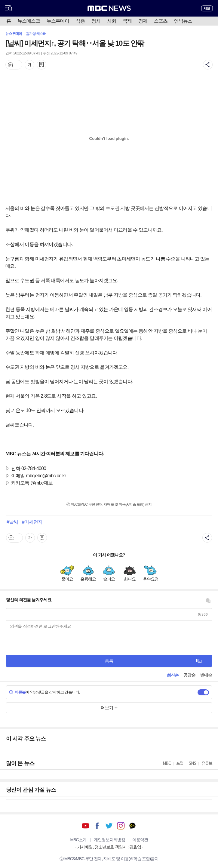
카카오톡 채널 (132, 826)
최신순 (173, 675)
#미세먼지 (32, 522)
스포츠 (161, 21)
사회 (112, 21)
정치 (96, 21)
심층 (80, 21)
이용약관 (140, 840)
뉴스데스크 (29, 21)
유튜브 (86, 826)
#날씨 (12, 522)
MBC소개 (78, 840)
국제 (127, 21)
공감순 (189, 675)
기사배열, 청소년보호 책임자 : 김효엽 (109, 847)
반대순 (206, 675)
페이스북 (97, 826)
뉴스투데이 (58, 21)
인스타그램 (121, 826)
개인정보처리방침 (109, 840)
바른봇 (17, 692)
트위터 (109, 826)
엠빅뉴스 (183, 21)
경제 (143, 21)
